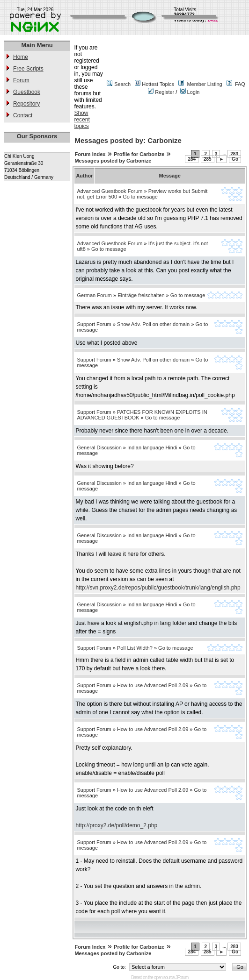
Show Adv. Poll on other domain (153, 324)
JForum (182, 977)
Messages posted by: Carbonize (128, 140)
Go (235, 159)
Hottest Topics (158, 84)
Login (190, 92)
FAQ (240, 84)
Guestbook (27, 92)
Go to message (140, 197)
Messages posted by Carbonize (113, 161)
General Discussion (99, 447)
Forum (21, 80)
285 (208, 159)
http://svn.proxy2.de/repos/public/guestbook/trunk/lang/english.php (158, 588)
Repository (26, 104)
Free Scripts (28, 69)
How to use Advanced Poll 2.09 (153, 685)
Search (122, 84)
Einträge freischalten (141, 295)
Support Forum (94, 324)
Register (161, 92)
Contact (23, 115)
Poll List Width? (135, 648)
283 (234, 154)
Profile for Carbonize (139, 154)
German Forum (94, 295)
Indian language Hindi (152, 447)
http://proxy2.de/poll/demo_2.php (116, 825)
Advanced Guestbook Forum (110, 191)
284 (192, 159)
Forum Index (90, 154)
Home (21, 57)
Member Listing (204, 84)
